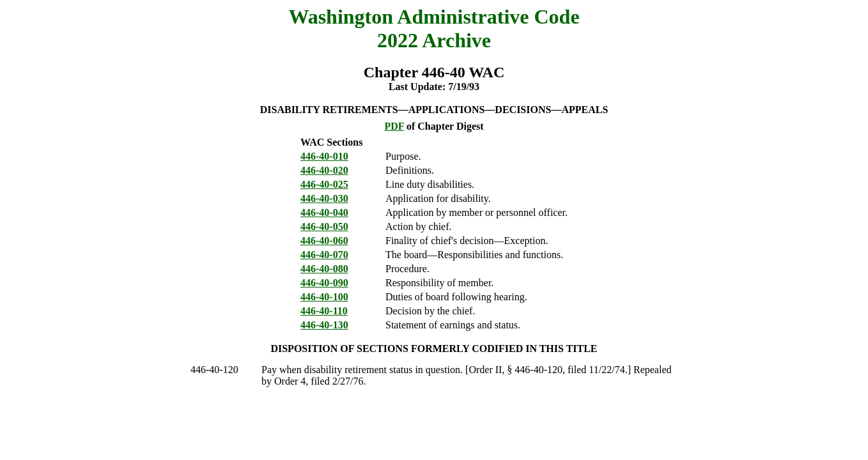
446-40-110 (324, 311)
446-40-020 (324, 170)
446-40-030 (324, 198)
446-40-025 (324, 184)
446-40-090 (324, 283)
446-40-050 (324, 226)
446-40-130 (324, 325)
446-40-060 (324, 241)
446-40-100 (324, 297)
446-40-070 (324, 255)
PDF (394, 126)
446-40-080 (324, 269)
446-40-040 (324, 212)
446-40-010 (324, 156)
